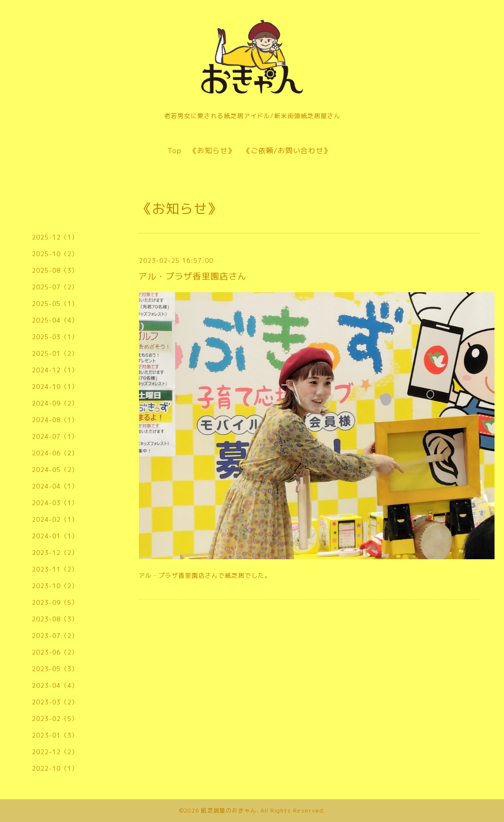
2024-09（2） (55, 403)
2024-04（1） (55, 486)
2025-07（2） (55, 287)
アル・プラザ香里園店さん (192, 276)
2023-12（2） (55, 553)
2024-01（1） (55, 536)
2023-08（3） (55, 619)
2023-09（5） (55, 602)
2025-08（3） (55, 270)
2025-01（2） (55, 353)
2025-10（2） (55, 254)
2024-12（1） (55, 370)
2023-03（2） (55, 702)
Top (174, 151)
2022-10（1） (55, 768)
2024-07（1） (55, 436)
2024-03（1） (55, 503)
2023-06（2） (55, 652)
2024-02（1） (55, 519)
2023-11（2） (55, 569)
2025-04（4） (55, 320)
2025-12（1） (55, 237)
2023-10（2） (55, 586)
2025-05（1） (55, 304)
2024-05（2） (55, 470)
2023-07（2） (55, 636)
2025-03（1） (55, 337)
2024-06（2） (55, 453)
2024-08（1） (55, 420)
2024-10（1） (55, 387)
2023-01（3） (55, 735)
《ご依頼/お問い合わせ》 (287, 151)
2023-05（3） (55, 669)
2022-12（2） (55, 752)
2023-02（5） (55, 719)
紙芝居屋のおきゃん (229, 810)
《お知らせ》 (212, 151)
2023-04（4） (55, 685)
